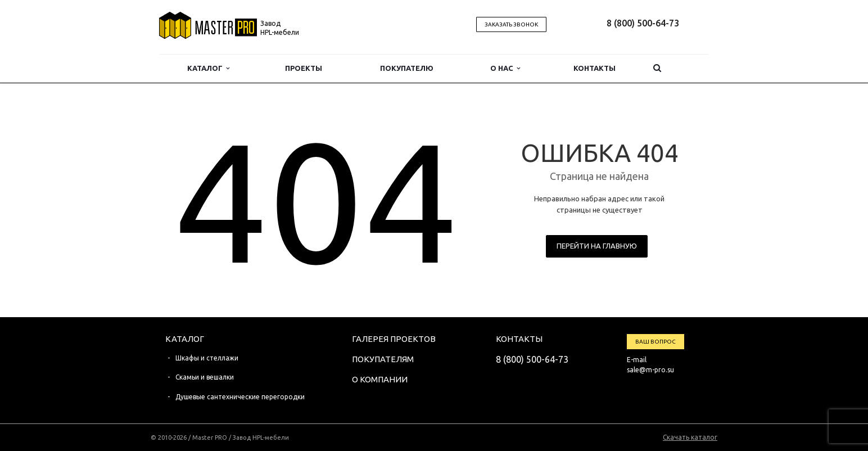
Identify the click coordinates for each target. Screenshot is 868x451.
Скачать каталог (690, 437)
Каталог (208, 68)
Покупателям (383, 359)
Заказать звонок (511, 24)
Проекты (304, 68)
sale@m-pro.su (650, 370)
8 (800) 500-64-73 (643, 23)
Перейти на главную (597, 246)
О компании (380, 379)
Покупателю (407, 68)
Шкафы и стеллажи (207, 358)
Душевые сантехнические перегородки (240, 397)
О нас (505, 68)
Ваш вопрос (655, 342)
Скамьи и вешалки (205, 377)
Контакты (595, 68)
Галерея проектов (394, 339)
